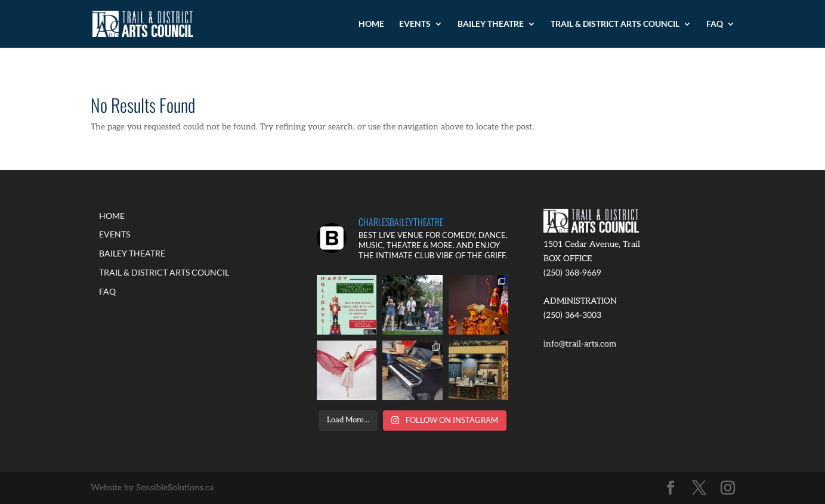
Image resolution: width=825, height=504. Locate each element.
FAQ (715, 24)
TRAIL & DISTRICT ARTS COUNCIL (615, 24)
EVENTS (415, 24)
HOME (371, 24)
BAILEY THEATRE (491, 24)
